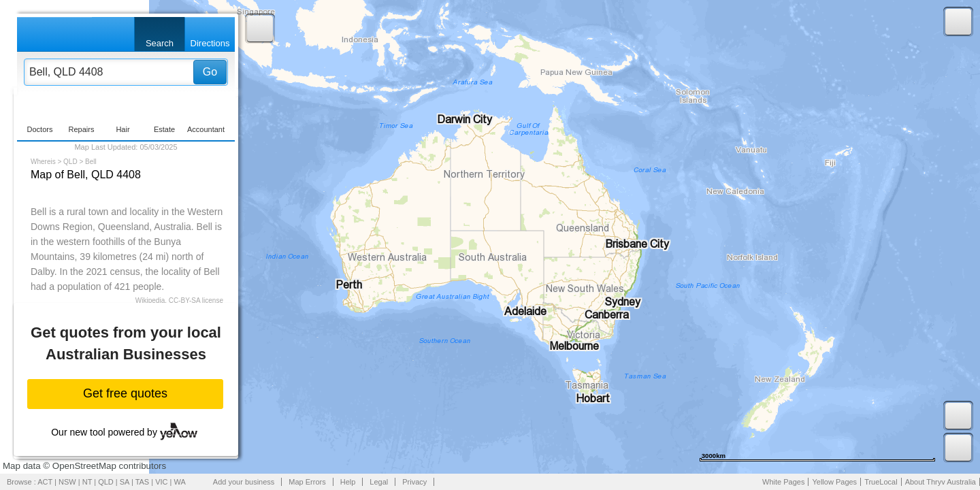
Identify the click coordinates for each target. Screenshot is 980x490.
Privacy (414, 482)
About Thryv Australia (941, 482)
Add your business (244, 482)
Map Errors (307, 482)
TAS (143, 482)
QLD (70, 162)
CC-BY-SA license (196, 300)
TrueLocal (881, 482)
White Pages (783, 482)
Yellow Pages (834, 482)
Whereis (43, 162)
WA (180, 482)
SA (125, 482)
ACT (45, 482)
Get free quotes (125, 393)
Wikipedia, (151, 300)
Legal (379, 482)
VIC (161, 482)
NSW (67, 482)
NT (87, 482)
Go (210, 72)
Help (348, 482)
